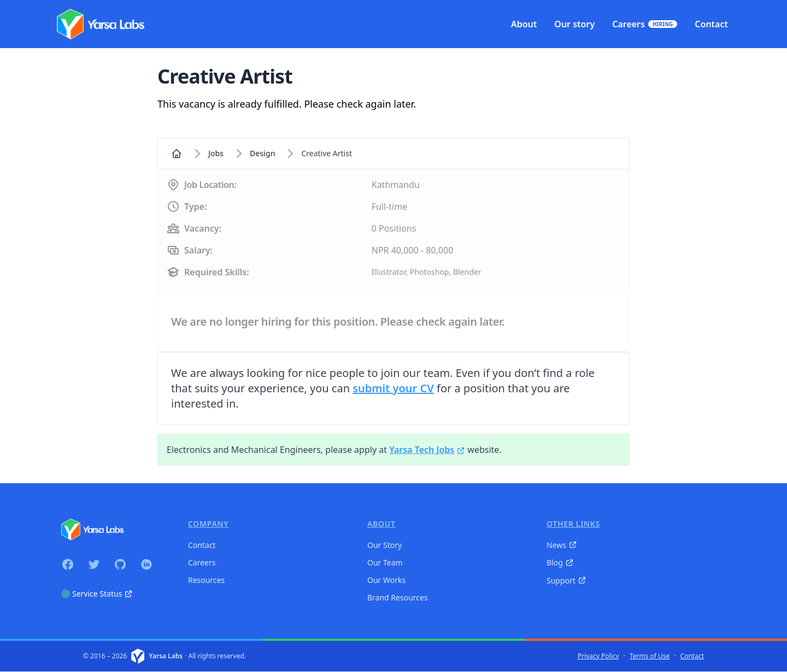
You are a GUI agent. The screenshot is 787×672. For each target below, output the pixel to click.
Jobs (216, 153)
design (262, 153)
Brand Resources (398, 597)
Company (208, 524)
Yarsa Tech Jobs (427, 450)
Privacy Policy (598, 656)
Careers (202, 562)
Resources (206, 580)
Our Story (384, 545)
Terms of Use (650, 656)
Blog (560, 562)
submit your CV (393, 388)
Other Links (573, 524)
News (562, 545)
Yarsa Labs (166, 656)
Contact (202, 545)
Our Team (385, 562)
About (381, 524)
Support (566, 580)
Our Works (386, 580)
